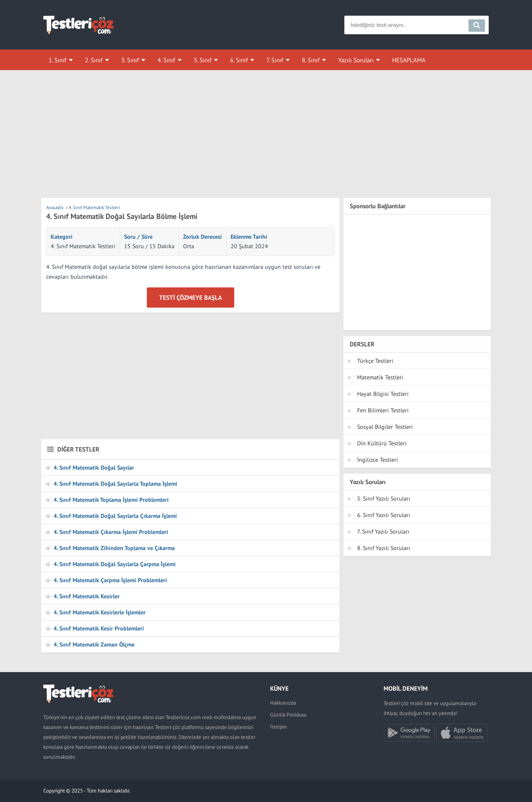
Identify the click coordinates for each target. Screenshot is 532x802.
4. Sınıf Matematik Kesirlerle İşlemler (100, 612)
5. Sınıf (203, 60)
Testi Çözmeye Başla (191, 298)
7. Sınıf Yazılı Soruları (383, 532)
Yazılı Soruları (356, 60)
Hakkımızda (283, 703)
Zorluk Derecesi (202, 237)
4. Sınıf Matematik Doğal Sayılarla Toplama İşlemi (115, 484)
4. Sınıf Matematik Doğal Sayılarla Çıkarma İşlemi (115, 516)
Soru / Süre (138, 237)
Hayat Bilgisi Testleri (383, 394)
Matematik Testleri (380, 377)
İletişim (279, 727)
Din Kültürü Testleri (382, 443)
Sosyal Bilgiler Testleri (385, 427)
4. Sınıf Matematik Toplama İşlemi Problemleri (111, 500)
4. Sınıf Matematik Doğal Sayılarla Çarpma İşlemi (115, 564)
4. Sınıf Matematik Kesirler (87, 596)
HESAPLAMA (409, 60)
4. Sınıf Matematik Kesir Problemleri (99, 628)
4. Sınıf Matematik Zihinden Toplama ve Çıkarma (114, 548)
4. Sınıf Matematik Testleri (83, 246)
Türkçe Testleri (375, 361)
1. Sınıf (58, 60)
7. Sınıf (275, 60)
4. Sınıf (166, 60)
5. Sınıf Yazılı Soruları (384, 499)
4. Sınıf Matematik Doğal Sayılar (94, 468)
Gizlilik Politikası (288, 715)
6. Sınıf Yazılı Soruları (384, 515)
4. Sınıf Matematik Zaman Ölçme (94, 644)
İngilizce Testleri (378, 460)
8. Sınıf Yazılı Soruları (384, 548)
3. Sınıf (130, 60)
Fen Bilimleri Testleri (383, 410)
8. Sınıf (311, 60)
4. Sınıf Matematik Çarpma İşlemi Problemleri (110, 580)
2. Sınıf (94, 60)
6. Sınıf (239, 60)
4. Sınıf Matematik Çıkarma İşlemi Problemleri (111, 532)
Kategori (62, 237)
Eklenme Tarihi (249, 237)
